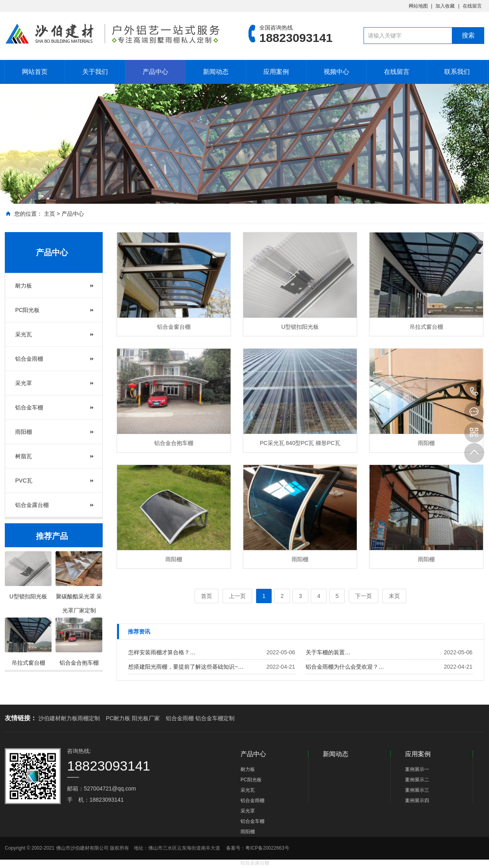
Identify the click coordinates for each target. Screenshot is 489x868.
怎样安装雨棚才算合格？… (162, 652)
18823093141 (474, 392)
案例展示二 (417, 780)
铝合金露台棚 (32, 505)
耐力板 (24, 286)
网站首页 (35, 72)
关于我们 (95, 72)
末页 (394, 596)
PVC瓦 (24, 481)
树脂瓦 (24, 456)
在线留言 (472, 6)
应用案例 (276, 72)
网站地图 (418, 6)
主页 (50, 214)
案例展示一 (417, 769)
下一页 (364, 596)
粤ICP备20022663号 (267, 848)
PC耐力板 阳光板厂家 (133, 718)
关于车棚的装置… (328, 652)
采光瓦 (24, 334)
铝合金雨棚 (29, 359)
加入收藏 (445, 6)
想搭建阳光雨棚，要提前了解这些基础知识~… (186, 667)
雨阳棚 (24, 432)
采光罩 (24, 383)
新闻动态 (216, 72)
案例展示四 (417, 800)
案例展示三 (417, 790)
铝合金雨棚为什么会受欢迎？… (345, 667)
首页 (207, 596)
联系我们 (457, 72)
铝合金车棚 (29, 407)
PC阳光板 (27, 310)
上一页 (237, 596)
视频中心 (336, 72)
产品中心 (155, 72)
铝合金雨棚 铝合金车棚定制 (200, 718)
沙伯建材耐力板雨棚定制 (69, 718)
